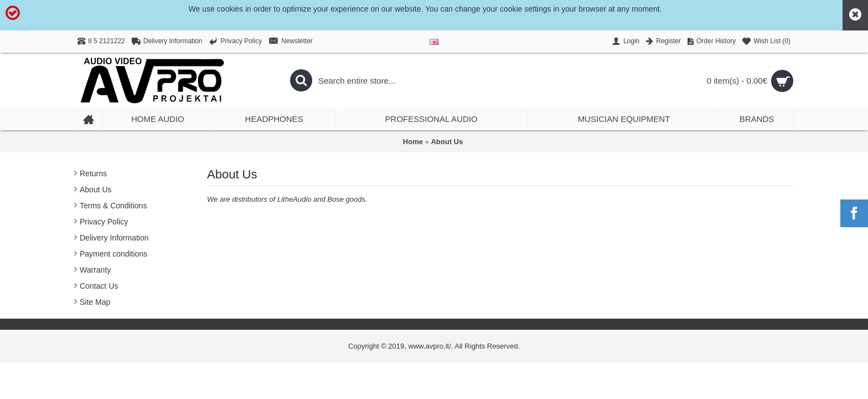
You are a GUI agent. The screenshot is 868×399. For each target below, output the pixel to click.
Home (413, 142)
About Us (447, 142)
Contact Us (99, 286)
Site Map (95, 302)
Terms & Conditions (113, 206)
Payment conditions (113, 254)
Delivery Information (114, 238)
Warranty (95, 270)
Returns (93, 173)
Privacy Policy (104, 222)
